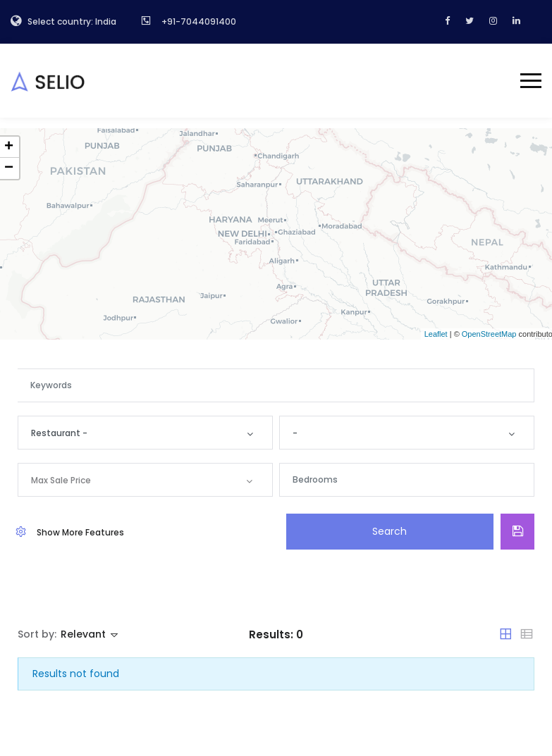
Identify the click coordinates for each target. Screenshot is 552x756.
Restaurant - (61, 433)
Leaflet (436, 334)
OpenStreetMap (489, 334)
